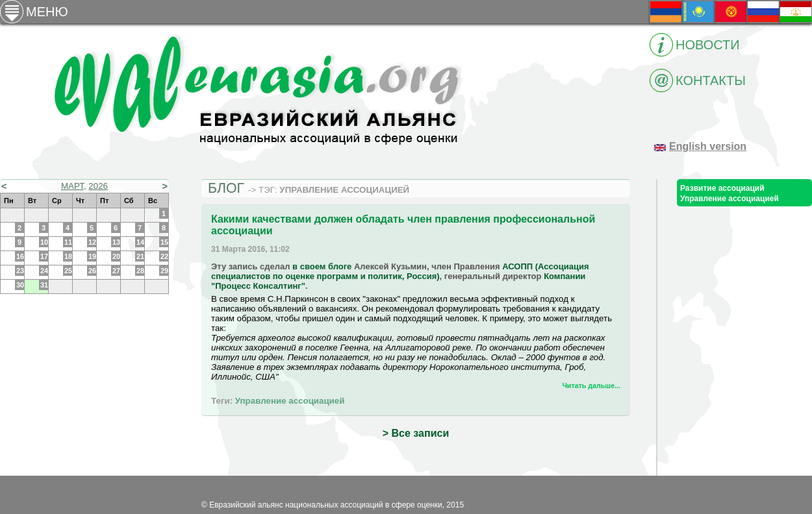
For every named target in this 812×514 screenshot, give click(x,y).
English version (708, 146)
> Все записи (416, 433)
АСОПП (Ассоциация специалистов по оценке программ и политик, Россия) (400, 271)
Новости (708, 45)
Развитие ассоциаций (722, 188)
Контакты (711, 80)
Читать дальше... (591, 385)
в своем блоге (322, 266)
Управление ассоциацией (290, 401)
